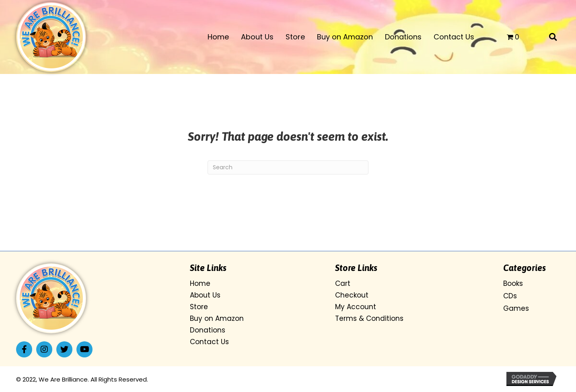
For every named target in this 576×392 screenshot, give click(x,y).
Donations (208, 330)
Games (516, 308)
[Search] (288, 167)
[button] (24, 349)
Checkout (352, 295)
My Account (356, 307)
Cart (343, 283)
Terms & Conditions (369, 318)
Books (513, 283)
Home (200, 283)
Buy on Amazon (217, 318)
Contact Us (209, 342)
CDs (510, 296)
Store (199, 307)
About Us (205, 295)
